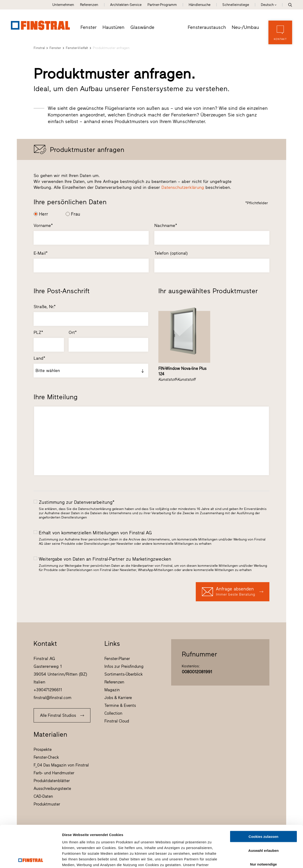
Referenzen (89, 5)
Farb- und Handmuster (54, 773)
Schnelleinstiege (236, 5)
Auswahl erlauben (263, 809)
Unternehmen (63, 5)
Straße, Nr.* (45, 307)
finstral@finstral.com (53, 698)
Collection (113, 713)
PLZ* (38, 332)
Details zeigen (252, 859)
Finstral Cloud (117, 721)
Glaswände (142, 27)
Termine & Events (120, 705)
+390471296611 (48, 690)
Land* (39, 358)
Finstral (39, 48)
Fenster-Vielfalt (77, 48)
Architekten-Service (126, 5)
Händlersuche (200, 5)
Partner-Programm (162, 5)
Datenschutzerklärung (183, 187)
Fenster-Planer (117, 659)
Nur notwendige (263, 823)
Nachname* (166, 226)
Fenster (89, 27)
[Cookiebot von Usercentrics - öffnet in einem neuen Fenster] (31, 859)
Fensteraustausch (207, 27)
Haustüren (114, 27)
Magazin (112, 690)
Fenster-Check (46, 757)
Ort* (73, 332)
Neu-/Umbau (245, 27)
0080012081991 (197, 672)
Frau (76, 214)
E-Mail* (41, 253)
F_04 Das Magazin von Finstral (61, 765)
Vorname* (43, 226)
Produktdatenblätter (52, 781)
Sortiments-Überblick (124, 674)
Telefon (171, 253)
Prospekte (43, 749)
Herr (44, 214)
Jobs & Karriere (118, 698)
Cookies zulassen (263, 795)
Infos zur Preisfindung (124, 666)
